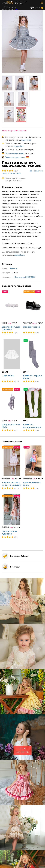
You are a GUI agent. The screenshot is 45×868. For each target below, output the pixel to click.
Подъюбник (8, 376)
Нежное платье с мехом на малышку (12, 484)
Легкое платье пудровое (10, 533)
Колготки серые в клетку (33, 377)
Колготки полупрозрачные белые (32, 427)
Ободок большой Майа (11, 426)
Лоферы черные (32, 327)
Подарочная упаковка (15, 153)
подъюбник (19, 255)
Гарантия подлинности (17, 157)
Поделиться (36, 171)
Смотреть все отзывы (11, 173)
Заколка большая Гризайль (11, 328)
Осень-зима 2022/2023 (25, 277)
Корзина (36, 8)
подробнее (26, 140)
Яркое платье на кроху (32, 484)
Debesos (14, 268)
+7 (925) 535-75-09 (9, 7)
